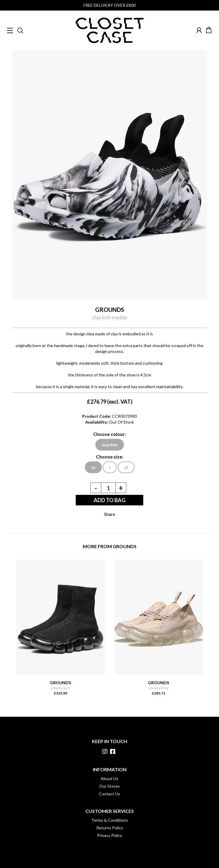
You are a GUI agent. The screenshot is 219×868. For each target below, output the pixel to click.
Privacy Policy (110, 835)
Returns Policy (110, 828)
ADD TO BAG (109, 500)
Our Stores (109, 786)
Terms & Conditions (110, 820)
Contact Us (109, 794)
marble (110, 445)
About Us (109, 778)
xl (126, 467)
